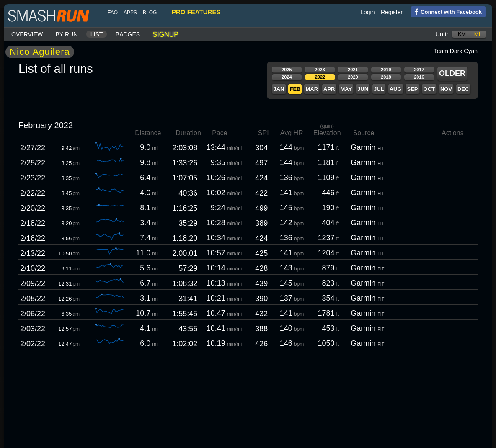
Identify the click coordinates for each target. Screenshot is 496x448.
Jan (279, 89)
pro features (196, 12)
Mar (312, 89)
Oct (429, 89)
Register (392, 12)
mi (477, 34)
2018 (386, 77)
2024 (287, 77)
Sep (412, 89)
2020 (353, 77)
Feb (295, 89)
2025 (287, 70)
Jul (379, 89)
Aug (396, 89)
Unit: (442, 34)
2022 (320, 77)
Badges (128, 34)
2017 (419, 70)
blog (150, 13)
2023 (320, 70)
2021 (353, 70)
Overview (27, 34)
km (462, 34)
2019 (386, 70)
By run (67, 34)
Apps (130, 13)
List (97, 34)
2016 (419, 77)
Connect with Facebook (446, 11)
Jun (363, 89)
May (346, 89)
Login (367, 12)
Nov (446, 89)
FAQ (113, 13)
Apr (329, 89)
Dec (463, 89)
